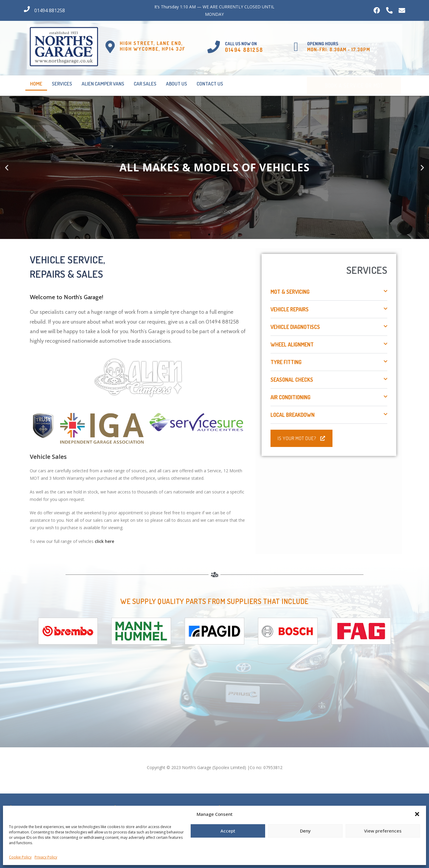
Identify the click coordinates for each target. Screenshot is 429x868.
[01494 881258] (27, 9)
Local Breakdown (293, 415)
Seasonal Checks (292, 380)
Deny (305, 831)
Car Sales (145, 84)
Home (36, 84)
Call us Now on (241, 44)
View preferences (383, 831)
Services (62, 84)
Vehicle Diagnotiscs (295, 327)
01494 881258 (50, 10)
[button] (417, 814)
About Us (177, 84)
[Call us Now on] (214, 47)
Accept (228, 831)
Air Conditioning (290, 397)
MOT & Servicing (290, 292)
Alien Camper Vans (103, 84)
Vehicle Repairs (290, 309)
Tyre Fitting (286, 362)
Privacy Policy (46, 857)
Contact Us (210, 84)
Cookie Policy (20, 857)
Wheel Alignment (292, 344)
